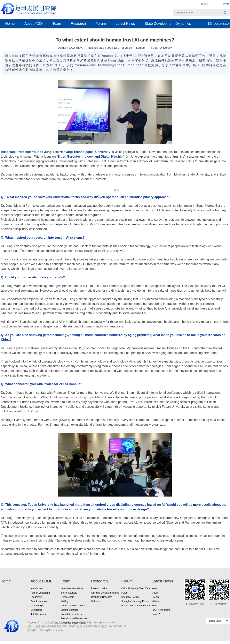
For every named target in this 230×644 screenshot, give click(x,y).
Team (57, 24)
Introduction (37, 588)
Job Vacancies (38, 614)
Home (10, 24)
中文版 (226, 4)
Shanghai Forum (130, 597)
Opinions (96, 601)
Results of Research (102, 597)
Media (155, 593)
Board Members (39, 601)
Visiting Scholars (70, 610)
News (155, 588)
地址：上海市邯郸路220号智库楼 (44, 626)
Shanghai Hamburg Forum (135, 601)
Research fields (99, 588)
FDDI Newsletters (161, 610)
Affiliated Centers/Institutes (105, 593)
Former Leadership (40, 593)
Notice (155, 606)
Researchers (67, 597)
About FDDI (34, 24)
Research (78, 24)
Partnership (37, 606)
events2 (156, 614)
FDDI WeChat (219, 604)
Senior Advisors (69, 593)
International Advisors (72, 588)
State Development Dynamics (168, 24)
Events (155, 597)
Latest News (125, 24)
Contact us (36, 610)
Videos (155, 601)
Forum (101, 24)
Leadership (36, 597)
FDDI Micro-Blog (195, 604)
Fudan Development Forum (136, 606)
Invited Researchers (71, 614)
